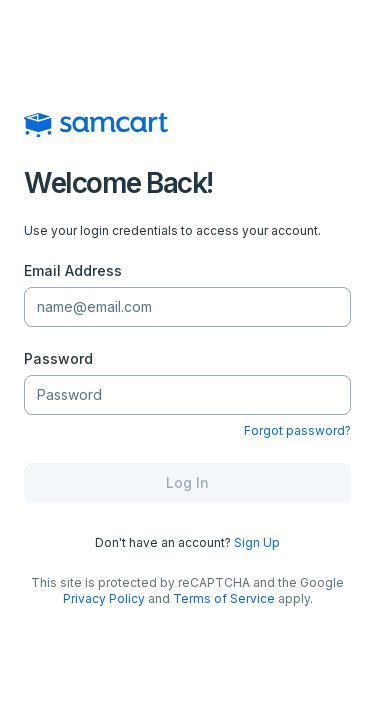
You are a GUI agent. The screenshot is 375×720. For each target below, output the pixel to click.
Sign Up (257, 542)
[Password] (187, 395)
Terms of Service (224, 598)
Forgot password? (297, 430)
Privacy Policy (104, 598)
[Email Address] (187, 307)
